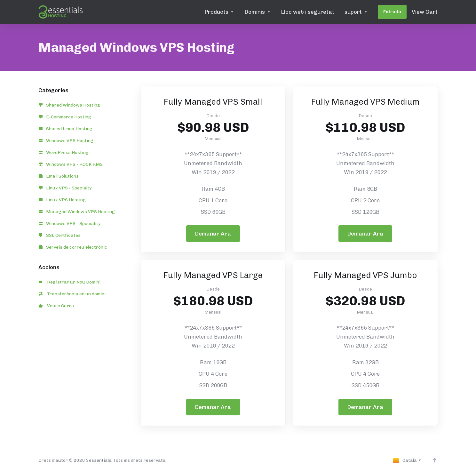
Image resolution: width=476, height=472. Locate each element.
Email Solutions (59, 176)
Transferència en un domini (72, 294)
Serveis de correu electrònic (73, 247)
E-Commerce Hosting (65, 117)
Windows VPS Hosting (66, 141)
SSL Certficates (60, 235)
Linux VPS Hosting (62, 200)
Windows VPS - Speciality (70, 224)
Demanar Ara (213, 234)
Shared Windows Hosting (69, 105)
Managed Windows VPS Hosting (77, 212)
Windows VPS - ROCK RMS (71, 164)
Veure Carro (56, 306)
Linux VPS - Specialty (65, 188)
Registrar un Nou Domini (70, 282)
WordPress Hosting (64, 152)
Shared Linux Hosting (66, 129)
